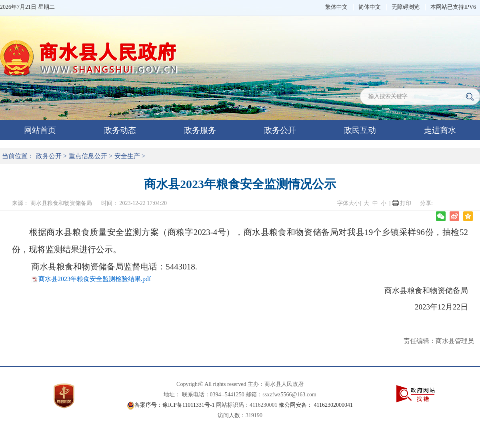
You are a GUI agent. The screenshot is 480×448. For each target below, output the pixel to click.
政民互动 (360, 130)
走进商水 (440, 130)
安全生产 (127, 156)
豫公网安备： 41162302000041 (316, 405)
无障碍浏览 (406, 7)
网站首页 (40, 130)
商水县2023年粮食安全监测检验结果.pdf (95, 279)
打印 (406, 203)
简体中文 (370, 7)
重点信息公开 (88, 156)
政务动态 (120, 130)
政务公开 (280, 130)
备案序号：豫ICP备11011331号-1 (174, 405)
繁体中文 (336, 7)
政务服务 (200, 130)
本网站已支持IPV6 (453, 7)
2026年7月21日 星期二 (27, 7)
